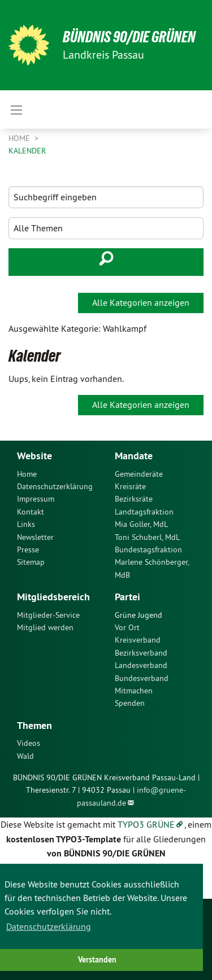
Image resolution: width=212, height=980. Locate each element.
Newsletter (35, 537)
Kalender (27, 151)
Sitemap (31, 562)
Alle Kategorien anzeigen (141, 302)
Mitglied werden (45, 627)
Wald (25, 756)
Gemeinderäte (139, 474)
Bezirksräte (134, 499)
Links (26, 524)
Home (20, 138)
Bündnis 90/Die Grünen (129, 37)
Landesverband (141, 665)
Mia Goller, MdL (141, 524)
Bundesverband (142, 678)
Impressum (36, 499)
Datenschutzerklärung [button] (49, 926)
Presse (28, 550)
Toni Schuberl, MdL (147, 537)
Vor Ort (127, 627)
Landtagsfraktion (144, 512)
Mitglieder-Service (48, 615)
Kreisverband (138, 640)
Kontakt (31, 512)
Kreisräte (130, 486)
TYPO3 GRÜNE (146, 824)
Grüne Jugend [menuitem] (139, 615)
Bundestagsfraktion (148, 550)
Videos (29, 743)
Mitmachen (134, 691)
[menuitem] (57, 474)
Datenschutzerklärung (55, 486)
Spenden (130, 703)
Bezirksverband (141, 653)
